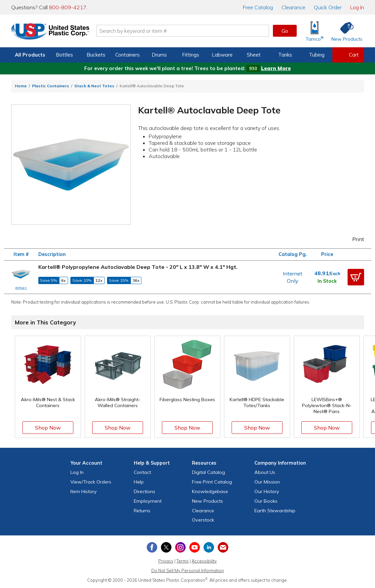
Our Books (266, 501)
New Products (207, 501)
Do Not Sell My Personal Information (188, 570)
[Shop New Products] (345, 31)
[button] (356, 277)
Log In (357, 7)
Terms (183, 561)
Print (354, 239)
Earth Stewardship (275, 511)
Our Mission (267, 482)
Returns (142, 511)
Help (139, 482)
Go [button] (285, 31)
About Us (265, 472)
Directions (145, 491)
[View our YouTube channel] (195, 547)
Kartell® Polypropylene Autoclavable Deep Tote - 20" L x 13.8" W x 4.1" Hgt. (138, 267)
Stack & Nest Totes (94, 86)
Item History (84, 491)
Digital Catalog (208, 472)
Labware (222, 55)
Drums (159, 55)
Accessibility (204, 561)
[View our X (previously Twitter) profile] (166, 547)
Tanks (285, 55)
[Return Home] (50, 32)
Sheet (254, 55)
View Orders (91, 482)
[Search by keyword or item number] (183, 31)
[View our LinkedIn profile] (209, 547)
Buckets (96, 55)
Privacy (166, 561)
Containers (128, 55)
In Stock (327, 281)
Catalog (258, 7)
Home (21, 86)
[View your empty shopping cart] (348, 55)
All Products (30, 55)
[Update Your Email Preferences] (223, 547)
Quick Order (328, 7)
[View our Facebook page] (152, 547)
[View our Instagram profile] (180, 547)
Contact (142, 472)
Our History (267, 491)
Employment (148, 501)
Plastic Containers (51, 86)
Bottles (64, 55)
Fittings (191, 55)
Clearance (293, 7)
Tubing (317, 55)
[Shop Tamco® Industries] (315, 31)
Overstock (203, 520)
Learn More (276, 68)
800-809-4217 (68, 7)
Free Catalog (212, 482)
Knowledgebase (210, 491)
